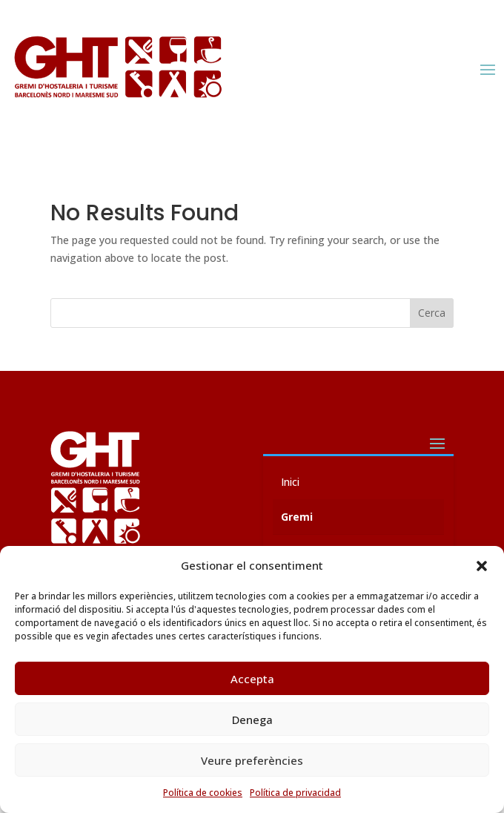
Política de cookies (203, 793)
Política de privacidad (295, 793)
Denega (252, 720)
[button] (482, 566)
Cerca (432, 313)
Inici (290, 482)
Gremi (297, 517)
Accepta (252, 679)
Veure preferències (252, 760)
